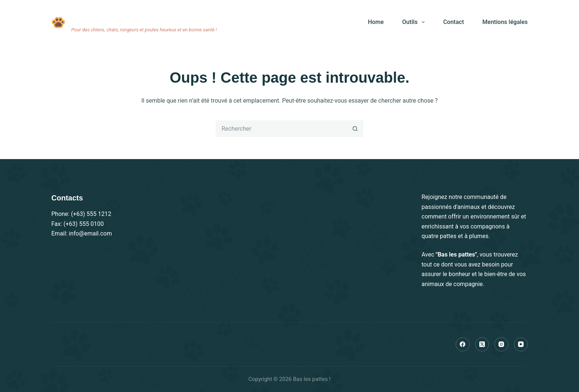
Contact (453, 22)
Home (376, 22)
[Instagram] (501, 344)
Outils (415, 22)
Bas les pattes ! (103, 18)
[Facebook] (463, 344)
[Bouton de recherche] (355, 129)
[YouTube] (521, 344)
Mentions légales (505, 22)
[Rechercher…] (281, 129)
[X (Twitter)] (482, 344)
